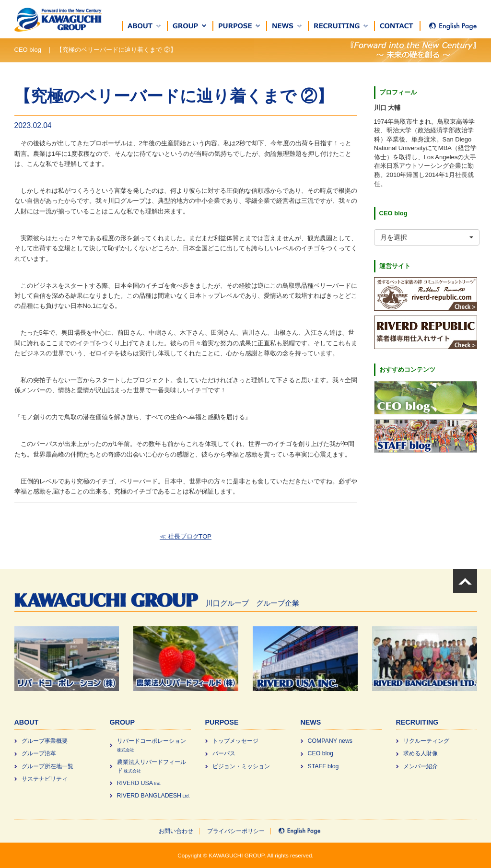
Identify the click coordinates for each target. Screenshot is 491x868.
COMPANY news (330, 741)
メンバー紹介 (421, 766)
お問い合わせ (176, 831)
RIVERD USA (139, 783)
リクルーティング (426, 741)
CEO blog (321, 753)
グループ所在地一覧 (47, 766)
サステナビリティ (45, 779)
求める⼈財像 (421, 753)
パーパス (224, 753)
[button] (145, 26)
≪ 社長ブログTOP (186, 536)
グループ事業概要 (45, 741)
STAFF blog (323, 766)
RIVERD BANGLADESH (153, 796)
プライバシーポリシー (236, 831)
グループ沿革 (39, 753)
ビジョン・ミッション (241, 766)
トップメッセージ (235, 741)
